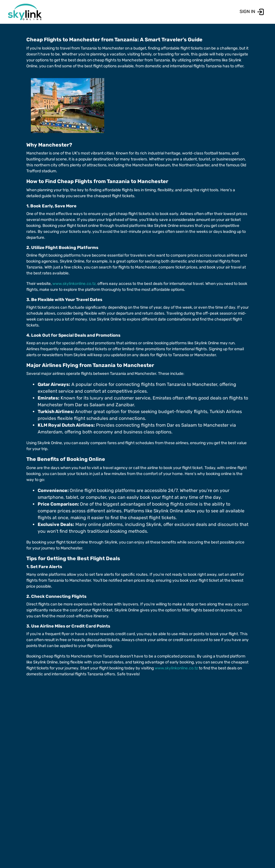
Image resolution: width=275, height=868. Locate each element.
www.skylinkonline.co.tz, (74, 284)
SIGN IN (252, 11)
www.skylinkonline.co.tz (176, 668)
